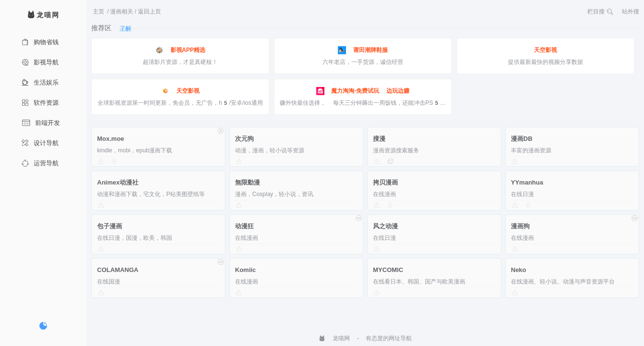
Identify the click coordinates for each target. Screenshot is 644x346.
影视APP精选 (180, 50)
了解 (125, 28)
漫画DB (522, 139)
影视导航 (40, 62)
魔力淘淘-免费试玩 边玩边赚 (363, 91)
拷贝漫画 (385, 182)
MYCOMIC (388, 270)
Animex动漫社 (118, 182)
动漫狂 (244, 226)
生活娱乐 (40, 82)
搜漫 (379, 139)
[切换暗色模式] (43, 326)
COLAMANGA (118, 270)
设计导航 (40, 143)
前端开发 (41, 123)
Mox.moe (111, 139)
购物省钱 (40, 42)
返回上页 (149, 12)
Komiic (245, 270)
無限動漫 (248, 182)
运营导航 (40, 163)
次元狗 (244, 139)
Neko (519, 270)
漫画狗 (520, 226)
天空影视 (545, 50)
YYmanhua (527, 182)
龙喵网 (334, 338)
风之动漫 (385, 226)
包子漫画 (110, 226)
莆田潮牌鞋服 (363, 50)
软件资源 (40, 103)
